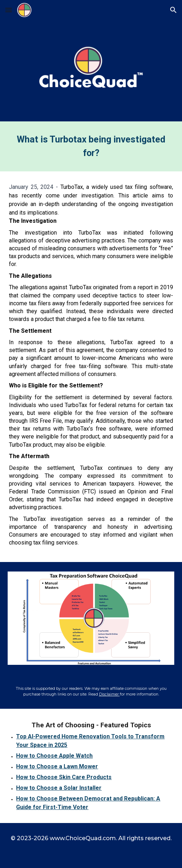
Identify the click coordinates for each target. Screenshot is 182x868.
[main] (91, 146)
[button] (9, 10)
